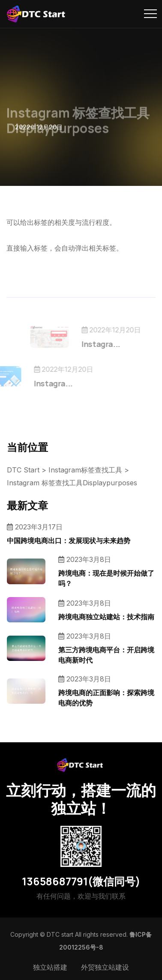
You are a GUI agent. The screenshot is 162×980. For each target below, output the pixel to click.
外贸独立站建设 (105, 967)
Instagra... (111, 344)
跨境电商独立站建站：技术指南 (106, 617)
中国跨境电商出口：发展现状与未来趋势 (69, 541)
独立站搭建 (50, 967)
